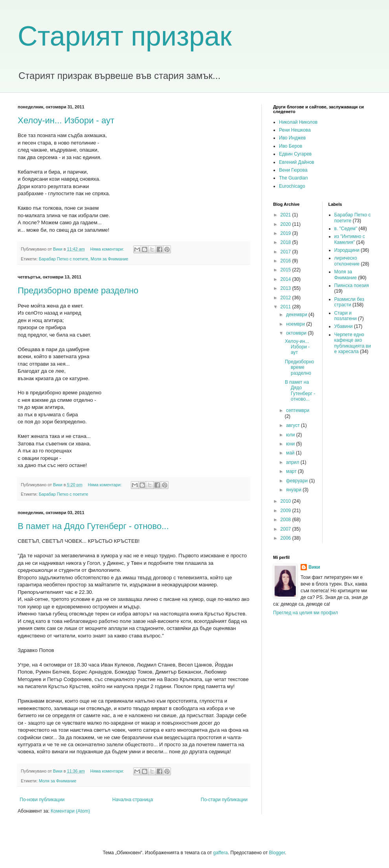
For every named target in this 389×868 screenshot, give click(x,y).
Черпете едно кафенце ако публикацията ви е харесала (353, 343)
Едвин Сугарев (295, 154)
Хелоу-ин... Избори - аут (66, 120)
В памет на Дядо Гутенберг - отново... (93, 526)
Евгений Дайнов (297, 162)
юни (291, 444)
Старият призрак (125, 36)
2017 (286, 252)
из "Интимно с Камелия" (350, 239)
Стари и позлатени (346, 316)
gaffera (220, 853)
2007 (286, 529)
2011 (286, 307)
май (291, 453)
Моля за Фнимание (110, 259)
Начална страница (133, 800)
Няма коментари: (107, 249)
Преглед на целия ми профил (306, 613)
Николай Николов (298, 122)
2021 (286, 215)
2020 (286, 224)
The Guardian (293, 178)
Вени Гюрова (293, 170)
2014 (286, 279)
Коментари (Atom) (70, 811)
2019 (286, 233)
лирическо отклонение (347, 261)
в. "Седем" (346, 229)
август (294, 425)
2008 (286, 520)
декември (297, 315)
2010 (286, 501)
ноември (296, 324)
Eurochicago (292, 186)
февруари (298, 481)
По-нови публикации (42, 800)
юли (291, 435)
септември (298, 410)
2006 (286, 538)
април (293, 462)
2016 (286, 261)
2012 (286, 298)
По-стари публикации (224, 800)
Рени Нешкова (295, 130)
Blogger (277, 853)
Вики (314, 567)
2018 (286, 242)
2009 (286, 511)
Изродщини (347, 250)
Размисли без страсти (349, 302)
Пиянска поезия (352, 286)
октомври (297, 333)
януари (294, 490)
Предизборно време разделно (78, 290)
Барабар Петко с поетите (64, 259)
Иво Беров (291, 146)
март (292, 471)
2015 (286, 270)
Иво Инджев (292, 138)
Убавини (344, 326)
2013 (286, 288)
